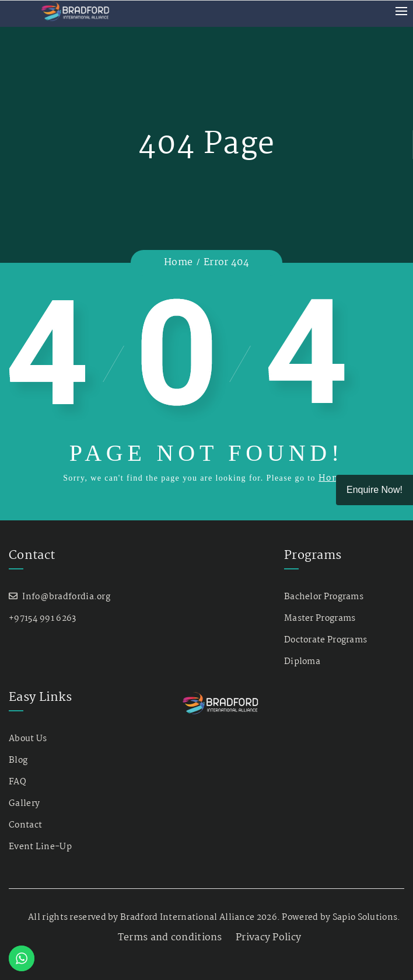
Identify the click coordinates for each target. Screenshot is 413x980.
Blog (18, 760)
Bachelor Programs (324, 597)
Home (178, 263)
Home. (334, 478)
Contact (25, 825)
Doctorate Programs (325, 640)
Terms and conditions (170, 938)
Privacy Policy (268, 938)
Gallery (24, 804)
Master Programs (320, 618)
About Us (28, 739)
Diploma (302, 662)
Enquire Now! (374, 490)
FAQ (17, 782)
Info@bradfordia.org (66, 597)
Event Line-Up (40, 847)
